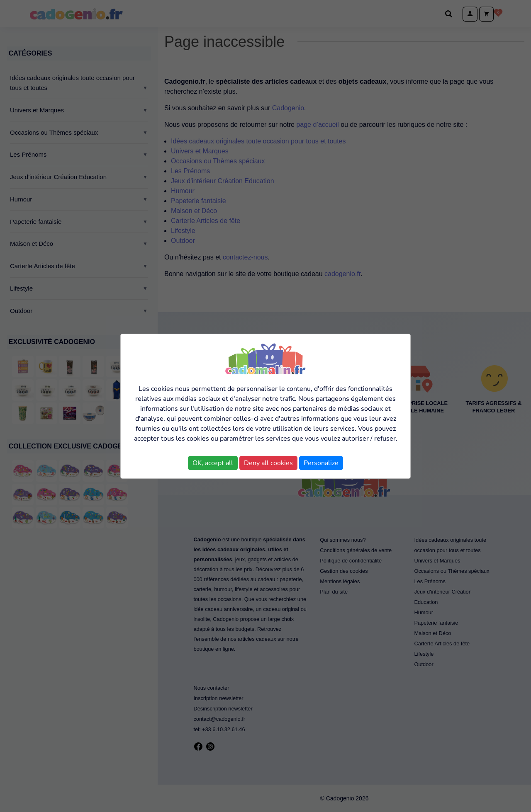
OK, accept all (213, 463)
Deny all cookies (268, 463)
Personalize (321, 463)
